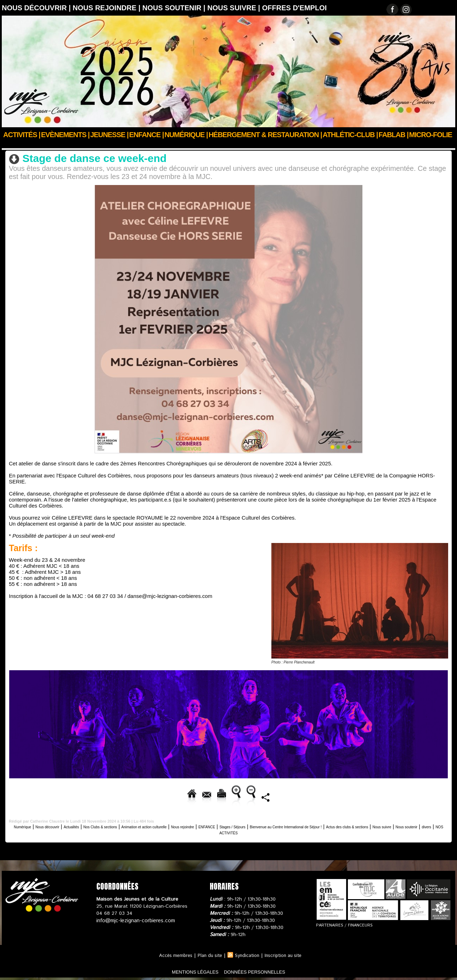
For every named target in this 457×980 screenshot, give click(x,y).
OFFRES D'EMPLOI (295, 8)
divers (286, 831)
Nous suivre (223, 831)
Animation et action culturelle (203, 825)
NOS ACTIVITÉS (317, 831)
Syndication (248, 954)
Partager (383, 796)
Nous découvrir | (37, 8)
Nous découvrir (43, 144)
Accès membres (171, 954)
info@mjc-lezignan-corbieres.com (134, 919)
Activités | (22, 135)
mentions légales (184, 971)
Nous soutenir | (175, 8)
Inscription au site (287, 954)
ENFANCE (292, 825)
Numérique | (186, 135)
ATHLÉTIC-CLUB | (350, 135)
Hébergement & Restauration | (265, 135)
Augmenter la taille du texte (249, 796)
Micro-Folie (431, 135)
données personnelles (265, 971)
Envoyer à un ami (118, 796)
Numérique (30, 825)
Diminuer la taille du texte (327, 796)
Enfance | (147, 135)
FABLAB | (394, 135)
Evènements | (65, 135)
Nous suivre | (235, 8)
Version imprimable (178, 796)
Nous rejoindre (258, 825)
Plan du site (208, 954)
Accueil (10, 144)
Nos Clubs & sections (139, 825)
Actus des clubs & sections (173, 831)
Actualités (98, 825)
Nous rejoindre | (108, 8)
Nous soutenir (258, 831)
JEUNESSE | (109, 135)
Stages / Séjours (329, 825)
